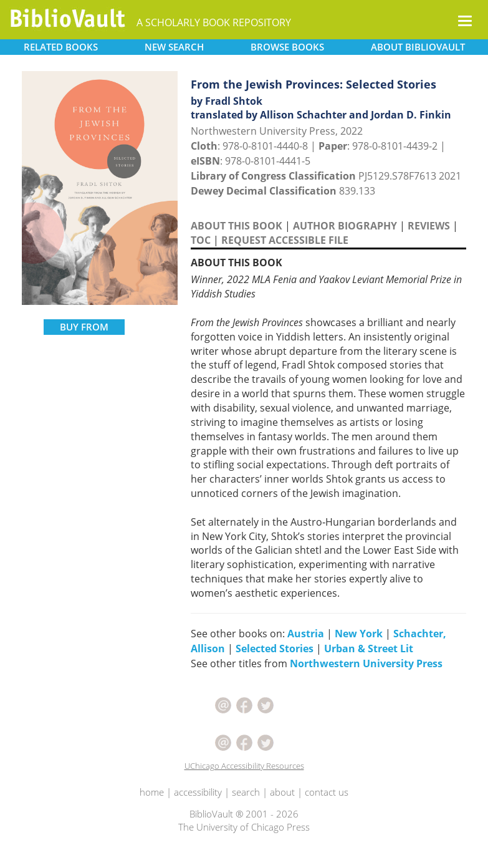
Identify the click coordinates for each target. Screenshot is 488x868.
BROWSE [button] (287, 47)
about (282, 792)
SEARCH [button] (174, 47)
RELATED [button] (61, 47)
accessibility (198, 792)
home (152, 792)
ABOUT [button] (418, 47)
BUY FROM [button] (84, 327)
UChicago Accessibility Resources (244, 766)
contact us (327, 792)
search (246, 792)
